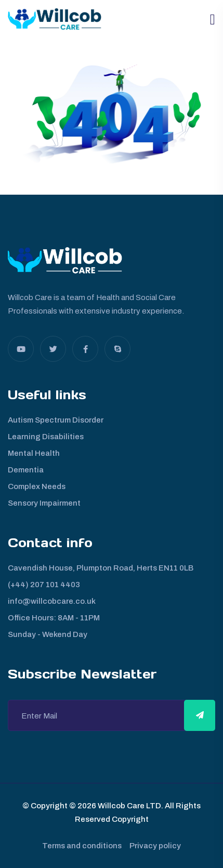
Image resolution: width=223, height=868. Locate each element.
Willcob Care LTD (129, 806)
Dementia (26, 470)
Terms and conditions (82, 846)
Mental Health (34, 453)
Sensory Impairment (44, 503)
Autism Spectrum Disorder (56, 420)
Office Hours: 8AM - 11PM (54, 618)
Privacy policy (155, 846)
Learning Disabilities (46, 437)
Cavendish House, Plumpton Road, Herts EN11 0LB (101, 568)
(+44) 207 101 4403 (44, 585)
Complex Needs (37, 486)
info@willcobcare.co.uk (52, 601)
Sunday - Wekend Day (48, 634)
